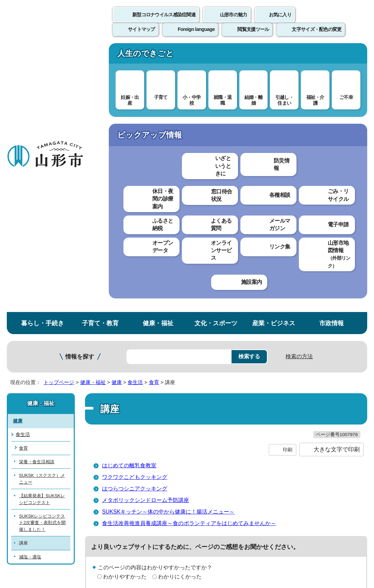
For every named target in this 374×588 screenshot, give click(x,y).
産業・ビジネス (274, 56)
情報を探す (80, 89)
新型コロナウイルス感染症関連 (164, 22)
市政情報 (331, 56)
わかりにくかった (180, 323)
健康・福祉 (158, 56)
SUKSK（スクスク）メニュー (42, 211)
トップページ (59, 115)
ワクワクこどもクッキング (135, 223)
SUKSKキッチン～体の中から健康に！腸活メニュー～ (168, 258)
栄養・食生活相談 (37, 194)
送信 (227, 362)
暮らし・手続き (42, 56)
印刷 (288, 196)
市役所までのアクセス (82, 523)
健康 (117, 115)
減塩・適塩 (30, 289)
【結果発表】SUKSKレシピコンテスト (42, 231)
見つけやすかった (125, 347)
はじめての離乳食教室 (129, 212)
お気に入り (280, 22)
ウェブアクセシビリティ (211, 413)
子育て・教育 (100, 56)
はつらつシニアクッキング (135, 235)
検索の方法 (299, 89)
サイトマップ (278, 413)
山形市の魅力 (234, 22)
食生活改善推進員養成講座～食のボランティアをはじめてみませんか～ (189, 270)
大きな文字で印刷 (337, 196)
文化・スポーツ (216, 56)
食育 (154, 115)
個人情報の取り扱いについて (126, 413)
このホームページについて (38, 413)
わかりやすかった (125, 323)
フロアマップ (24, 523)
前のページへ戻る (294, 392)
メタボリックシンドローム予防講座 (146, 247)
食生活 (135, 115)
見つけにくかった (180, 347)
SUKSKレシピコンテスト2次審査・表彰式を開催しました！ (42, 255)
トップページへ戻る (351, 392)
